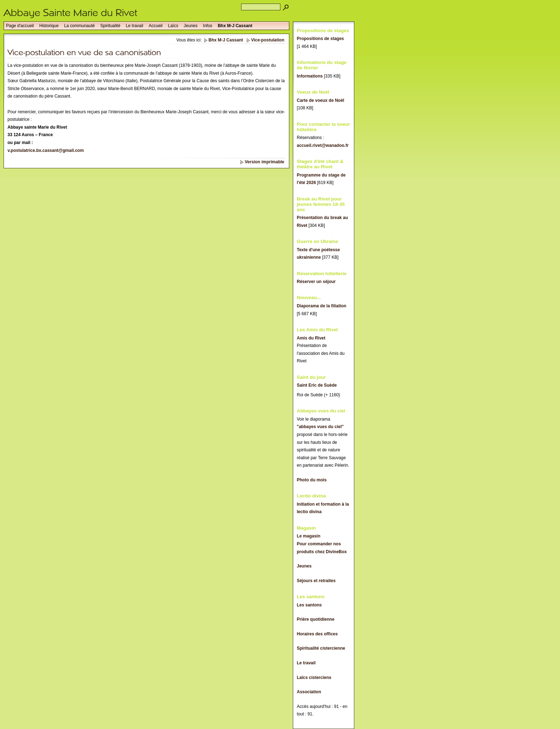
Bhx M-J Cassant (235, 26)
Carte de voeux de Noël (321, 100)
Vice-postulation (268, 40)
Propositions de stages (320, 39)
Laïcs (173, 26)
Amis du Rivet (311, 338)
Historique (49, 26)
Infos (207, 26)
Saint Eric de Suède (317, 385)
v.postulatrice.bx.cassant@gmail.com (46, 150)
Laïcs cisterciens (314, 678)
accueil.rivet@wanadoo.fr (323, 145)
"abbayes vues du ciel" (320, 427)
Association (309, 692)
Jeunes (191, 26)
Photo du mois (312, 480)
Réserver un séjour (316, 282)
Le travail (134, 26)
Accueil (156, 26)
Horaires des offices (317, 634)
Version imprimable (264, 162)
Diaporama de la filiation (322, 306)
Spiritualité (110, 26)
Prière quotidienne (316, 619)
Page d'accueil (20, 26)
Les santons (309, 605)
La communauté (79, 26)
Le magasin (309, 536)
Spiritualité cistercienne (321, 648)
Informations (310, 76)
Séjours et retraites (316, 581)
